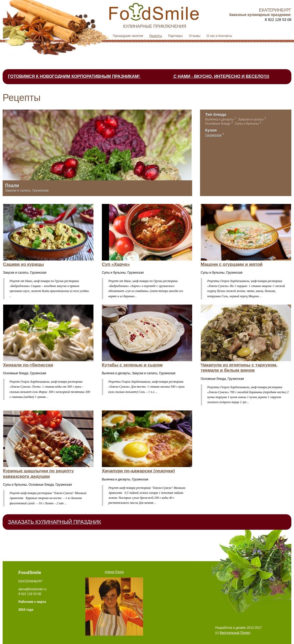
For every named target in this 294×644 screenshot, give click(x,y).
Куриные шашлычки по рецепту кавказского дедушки (39, 473)
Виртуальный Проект (235, 633)
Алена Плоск (114, 572)
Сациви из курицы (24, 264)
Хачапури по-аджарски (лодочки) (138, 471)
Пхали (12, 185)
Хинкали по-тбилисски (28, 365)
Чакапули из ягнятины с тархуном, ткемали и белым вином (239, 368)
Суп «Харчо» (116, 264)
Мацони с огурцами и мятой (232, 264)
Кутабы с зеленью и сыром (132, 365)
